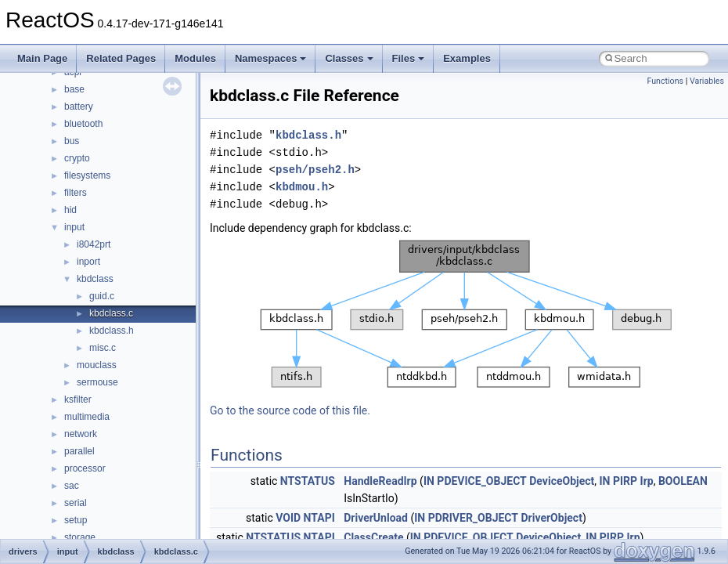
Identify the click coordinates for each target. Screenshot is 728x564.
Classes (349, 58)
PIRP (625, 481)
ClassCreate (373, 537)
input (74, 227)
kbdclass (95, 279)
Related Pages (121, 58)
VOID (288, 518)
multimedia (87, 417)
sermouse (97, 382)
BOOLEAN (683, 481)
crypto (77, 158)
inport (88, 262)
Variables (707, 81)
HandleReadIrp (380, 481)
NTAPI (319, 518)
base (74, 89)
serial (76, 503)
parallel (79, 451)
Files (409, 58)
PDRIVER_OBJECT (473, 518)
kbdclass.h (112, 331)
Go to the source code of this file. (290, 410)
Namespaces (271, 58)
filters (76, 193)
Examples (467, 58)
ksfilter (78, 399)
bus (72, 141)
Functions (665, 81)
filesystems (87, 175)
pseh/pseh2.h (315, 170)
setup (76, 520)
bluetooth (83, 124)
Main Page (42, 58)
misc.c (103, 348)
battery (79, 107)
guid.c (102, 296)
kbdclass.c (111, 313)
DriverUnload (376, 518)
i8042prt (94, 244)
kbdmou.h (302, 187)
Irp (647, 481)
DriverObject (551, 518)
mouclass (97, 365)
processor (85, 468)
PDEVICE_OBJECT (481, 481)
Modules (195, 58)
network (81, 434)
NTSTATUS (308, 481)
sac (72, 486)
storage (80, 537)
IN (429, 481)
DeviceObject (562, 481)
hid (70, 210)
